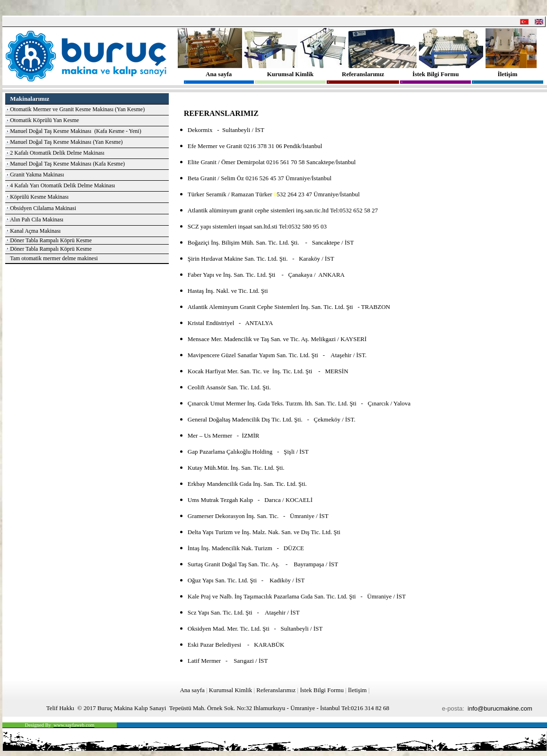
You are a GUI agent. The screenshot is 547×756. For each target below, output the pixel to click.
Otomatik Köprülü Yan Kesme (44, 120)
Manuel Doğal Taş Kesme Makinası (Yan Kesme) (66, 142)
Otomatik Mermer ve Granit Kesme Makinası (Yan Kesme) (77, 109)
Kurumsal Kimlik (291, 74)
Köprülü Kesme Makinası (39, 197)
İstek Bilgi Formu (435, 74)
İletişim (507, 74)
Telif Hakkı (60, 708)
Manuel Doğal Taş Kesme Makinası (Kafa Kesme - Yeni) (76, 131)
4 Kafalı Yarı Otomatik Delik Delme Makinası (62, 185)
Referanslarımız (363, 74)
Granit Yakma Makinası (37, 175)
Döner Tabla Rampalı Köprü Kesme (51, 240)
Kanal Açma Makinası (35, 231)
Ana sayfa (219, 74)
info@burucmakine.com (500, 708)
